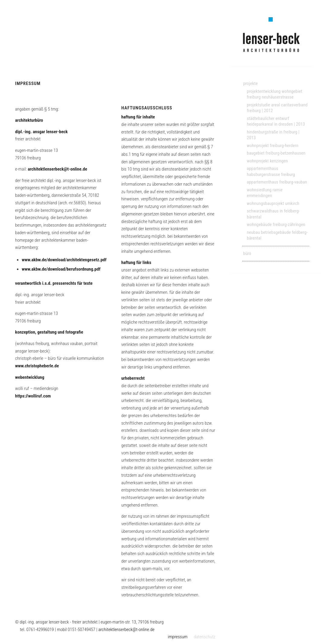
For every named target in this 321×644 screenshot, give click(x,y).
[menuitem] (276, 84)
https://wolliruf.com (33, 396)
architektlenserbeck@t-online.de (57, 169)
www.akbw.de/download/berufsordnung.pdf (61, 269)
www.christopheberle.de (37, 366)
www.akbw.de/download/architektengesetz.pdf (64, 260)
